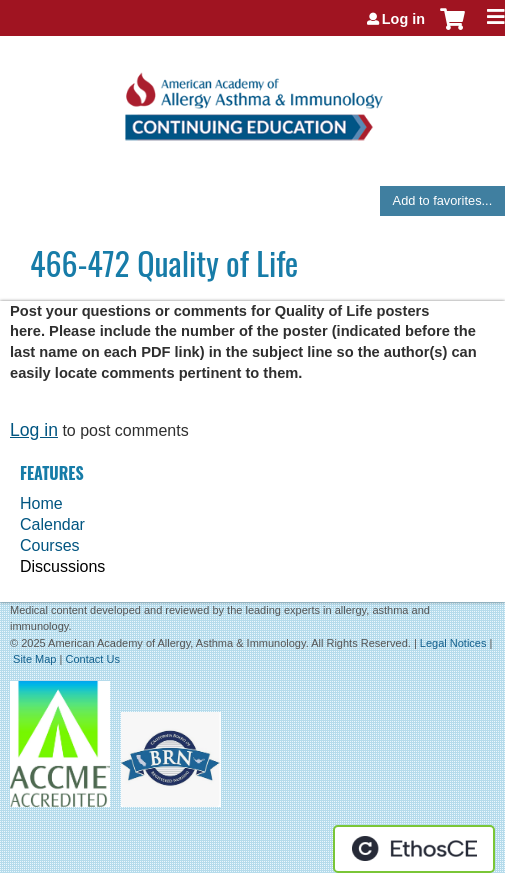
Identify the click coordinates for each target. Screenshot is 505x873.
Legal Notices (453, 643)
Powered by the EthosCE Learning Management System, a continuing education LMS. (414, 849)
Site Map (34, 659)
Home (41, 503)
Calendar (52, 524)
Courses (50, 545)
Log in (403, 19)
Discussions (62, 566)
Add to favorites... (443, 200)
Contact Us (92, 659)
